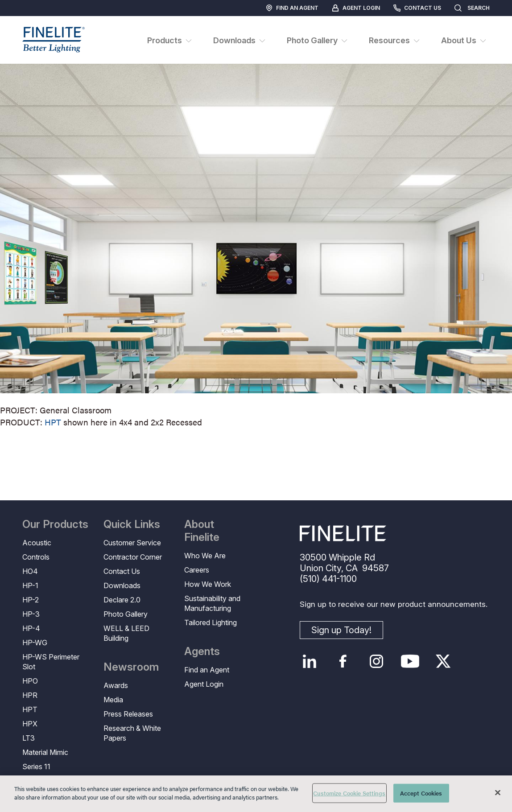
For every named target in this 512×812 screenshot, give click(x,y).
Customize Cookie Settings (349, 793)
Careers (197, 570)
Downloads (122, 585)
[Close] (498, 792)
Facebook (343, 661)
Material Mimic (45, 752)
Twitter (444, 661)
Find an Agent (297, 8)
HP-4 (31, 628)
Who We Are (205, 556)
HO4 (30, 571)
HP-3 (31, 614)
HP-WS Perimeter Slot (51, 662)
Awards (116, 685)
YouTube (410, 661)
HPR (30, 695)
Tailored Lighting (211, 622)
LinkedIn (310, 661)
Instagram (377, 661)
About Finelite (202, 531)
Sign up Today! (341, 630)
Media (113, 700)
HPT (53, 422)
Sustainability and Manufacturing (212, 603)
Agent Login (361, 8)
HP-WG (35, 643)
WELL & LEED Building (126, 633)
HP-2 (31, 600)
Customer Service (132, 543)
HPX (30, 724)
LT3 (29, 738)
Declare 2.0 (122, 600)
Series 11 (36, 767)
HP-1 (30, 585)
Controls (36, 557)
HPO (30, 681)
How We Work (208, 584)
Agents (202, 651)
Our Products (55, 524)
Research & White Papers (132, 733)
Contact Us (423, 8)
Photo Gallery (126, 614)
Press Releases (128, 714)
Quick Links (132, 524)
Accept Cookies (421, 793)
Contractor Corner (133, 557)
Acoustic (37, 543)
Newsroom (131, 667)
